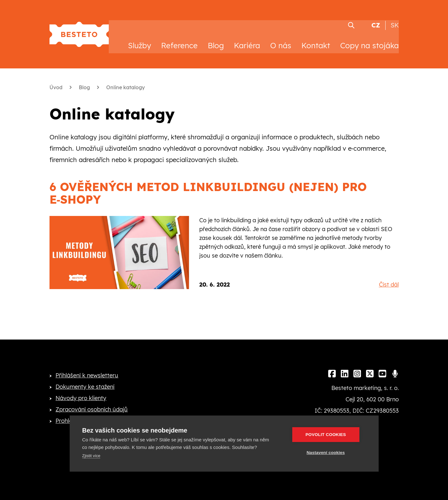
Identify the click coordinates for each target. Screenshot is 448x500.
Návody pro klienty (81, 393)
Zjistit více (91, 456)
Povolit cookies (328, 435)
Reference (179, 40)
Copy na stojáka (369, 40)
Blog (216, 40)
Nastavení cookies (328, 453)
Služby (140, 40)
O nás (281, 40)
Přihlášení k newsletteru (87, 370)
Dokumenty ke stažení (85, 382)
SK (395, 20)
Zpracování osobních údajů (92, 404)
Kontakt (316, 40)
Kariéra (247, 40)
